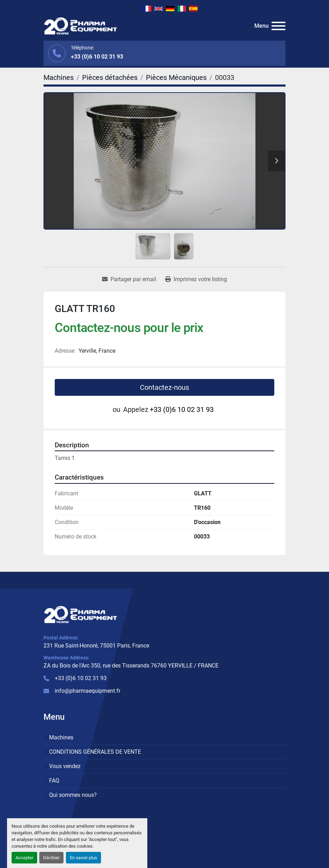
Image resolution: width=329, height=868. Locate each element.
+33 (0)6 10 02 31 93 (97, 57)
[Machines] (59, 77)
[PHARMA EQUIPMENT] (80, 614)
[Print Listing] (196, 279)
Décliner (51, 858)
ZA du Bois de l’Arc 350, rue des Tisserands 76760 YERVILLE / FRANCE (131, 666)
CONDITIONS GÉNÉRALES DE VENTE (95, 752)
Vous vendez (65, 766)
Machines (61, 737)
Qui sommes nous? (73, 795)
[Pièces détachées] (110, 77)
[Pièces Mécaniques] (176, 77)
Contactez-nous (164, 387)
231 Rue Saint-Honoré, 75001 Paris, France (96, 646)
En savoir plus (83, 858)
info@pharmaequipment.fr (88, 691)
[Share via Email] (129, 279)
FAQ (54, 781)
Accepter (24, 858)
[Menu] (278, 26)
